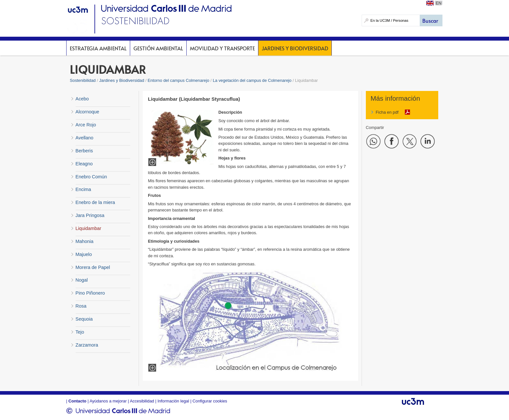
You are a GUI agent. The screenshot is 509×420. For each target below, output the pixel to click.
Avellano (85, 138)
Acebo (82, 99)
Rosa (81, 306)
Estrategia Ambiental (98, 48)
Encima (83, 189)
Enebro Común (91, 177)
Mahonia (85, 241)
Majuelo (84, 254)
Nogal (82, 280)
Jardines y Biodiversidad (295, 48)
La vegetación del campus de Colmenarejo (252, 80)
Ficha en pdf (387, 112)
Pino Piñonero (90, 293)
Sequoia (84, 319)
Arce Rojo (86, 125)
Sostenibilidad (83, 80)
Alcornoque (87, 112)
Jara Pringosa (90, 215)
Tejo (80, 332)
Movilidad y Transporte (222, 48)
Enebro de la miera (95, 202)
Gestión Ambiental (158, 48)
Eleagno (84, 164)
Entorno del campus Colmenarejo (179, 80)
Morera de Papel (93, 267)
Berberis (84, 151)
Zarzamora (87, 345)
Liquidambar (88, 228)
